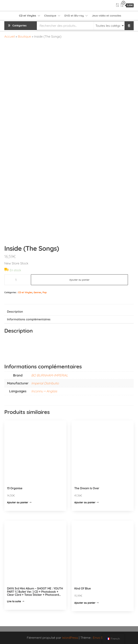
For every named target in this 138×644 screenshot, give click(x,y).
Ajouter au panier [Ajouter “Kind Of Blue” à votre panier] (85, 603)
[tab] (69, 312)
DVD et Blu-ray (74, 16)
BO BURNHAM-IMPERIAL (50, 375)
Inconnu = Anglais (44, 391)
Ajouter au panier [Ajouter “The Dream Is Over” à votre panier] (85, 502)
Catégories (19, 26)
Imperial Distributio (45, 383)
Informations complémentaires (29, 319)
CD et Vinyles (28, 16)
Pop (44, 292)
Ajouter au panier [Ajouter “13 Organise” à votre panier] (18, 502)
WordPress (70, 638)
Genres (37, 292)
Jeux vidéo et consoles (106, 16)
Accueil (10, 36)
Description (15, 312)
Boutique (25, 36)
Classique (50, 16)
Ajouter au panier (80, 280)
